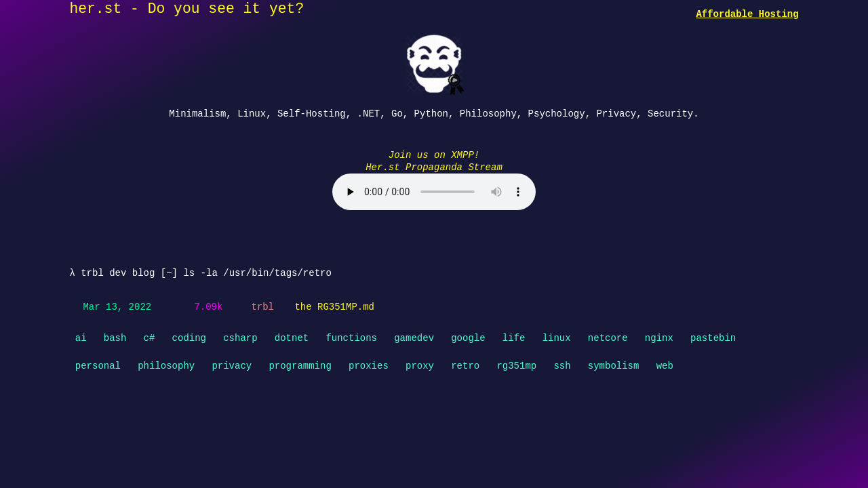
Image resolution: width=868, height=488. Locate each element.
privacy (232, 364)
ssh (562, 364)
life (514, 337)
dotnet (292, 337)
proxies (369, 364)
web (665, 364)
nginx (659, 337)
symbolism (614, 364)
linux (557, 337)
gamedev (414, 337)
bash (115, 337)
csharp (240, 337)
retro (465, 364)
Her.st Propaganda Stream (434, 166)
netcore (608, 337)
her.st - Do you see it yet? (186, 9)
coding (189, 337)
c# (150, 337)
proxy (420, 364)
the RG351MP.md (334, 306)
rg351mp (516, 364)
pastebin (713, 337)
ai (81, 337)
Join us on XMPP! (434, 154)
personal (98, 364)
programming (300, 364)
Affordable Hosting (747, 14)
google (468, 337)
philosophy (166, 364)
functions (351, 337)
